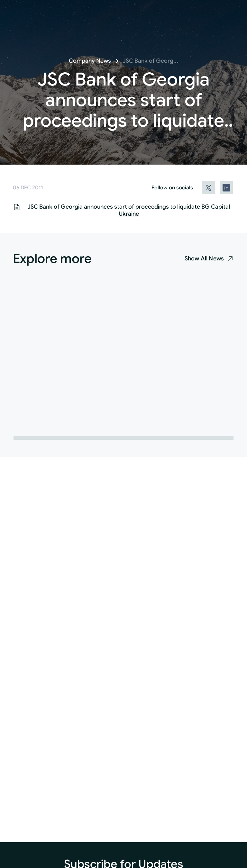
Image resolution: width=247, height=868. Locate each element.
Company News (90, 61)
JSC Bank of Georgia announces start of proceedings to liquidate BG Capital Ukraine (129, 210)
